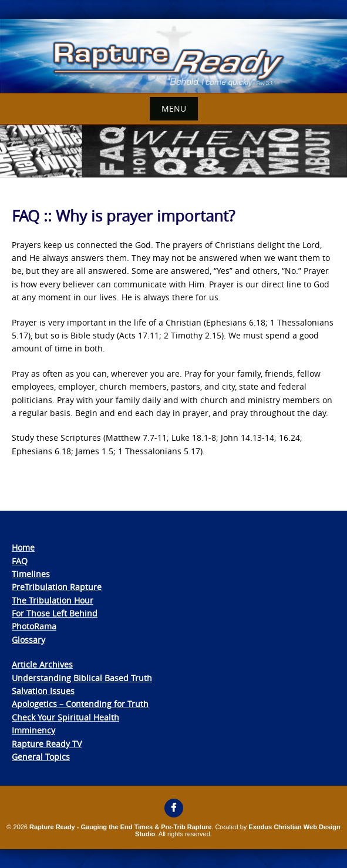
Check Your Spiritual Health (65, 717)
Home (23, 547)
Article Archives (42, 664)
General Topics (41, 757)
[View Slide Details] (173, 56)
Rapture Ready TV (47, 744)
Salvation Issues (43, 691)
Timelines (31, 574)
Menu (174, 108)
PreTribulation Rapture (57, 587)
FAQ (20, 561)
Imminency (33, 730)
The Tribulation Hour (53, 600)
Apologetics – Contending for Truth (80, 704)
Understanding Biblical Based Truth (82, 678)
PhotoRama (34, 626)
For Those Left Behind (55, 613)
